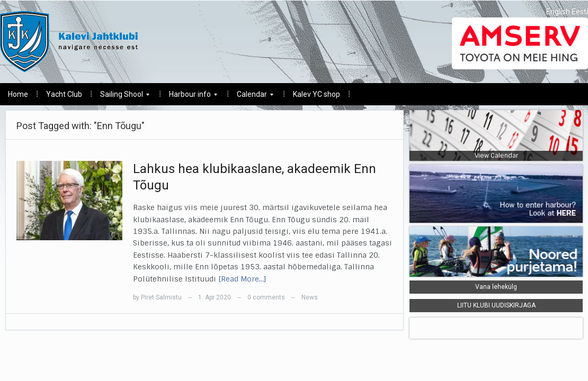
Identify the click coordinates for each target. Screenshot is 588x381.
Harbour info (189, 97)
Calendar (251, 97)
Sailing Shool (121, 97)
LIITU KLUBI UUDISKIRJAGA (496, 305)
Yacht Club (64, 94)
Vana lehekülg (496, 287)
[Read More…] (242, 279)
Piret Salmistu (161, 297)
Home (18, 94)
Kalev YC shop (317, 94)
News (310, 297)
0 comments (266, 297)
